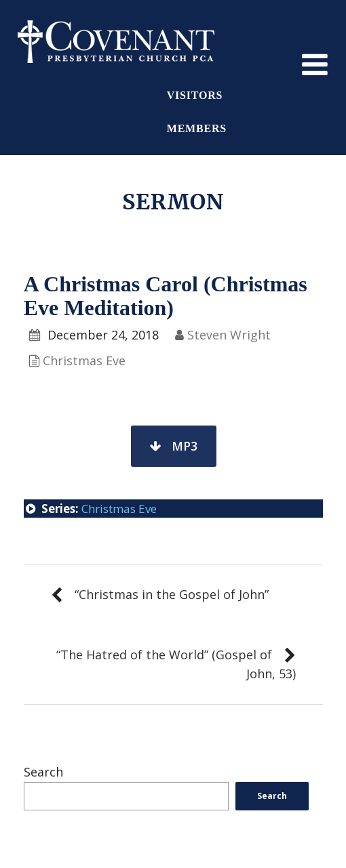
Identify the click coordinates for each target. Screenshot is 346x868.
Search (43, 772)
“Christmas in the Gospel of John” (172, 594)
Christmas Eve (84, 360)
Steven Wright (229, 335)
